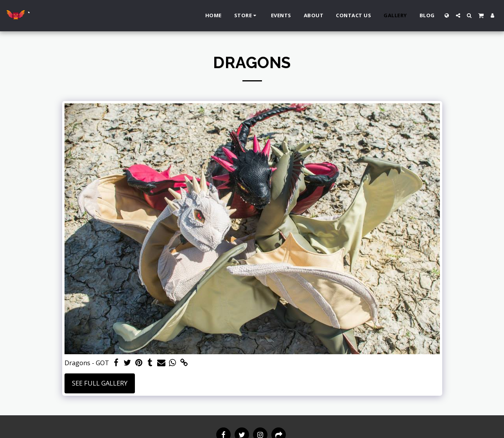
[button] (458, 15)
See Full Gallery (100, 383)
